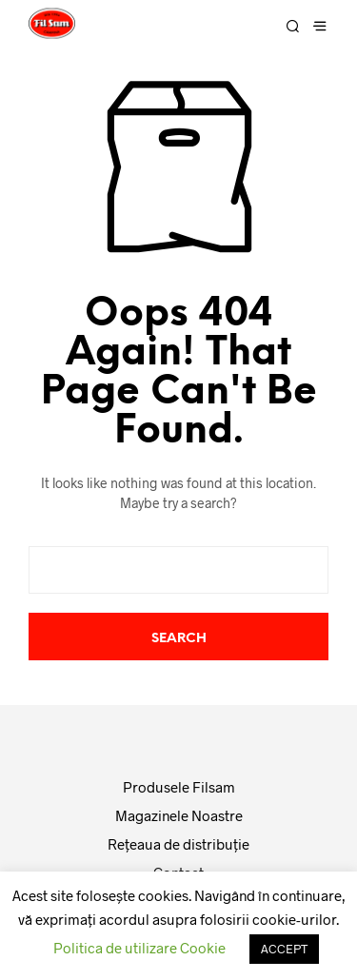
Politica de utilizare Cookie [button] (139, 948)
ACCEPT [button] (284, 949)
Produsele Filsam (179, 787)
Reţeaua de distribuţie (178, 844)
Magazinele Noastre (179, 815)
